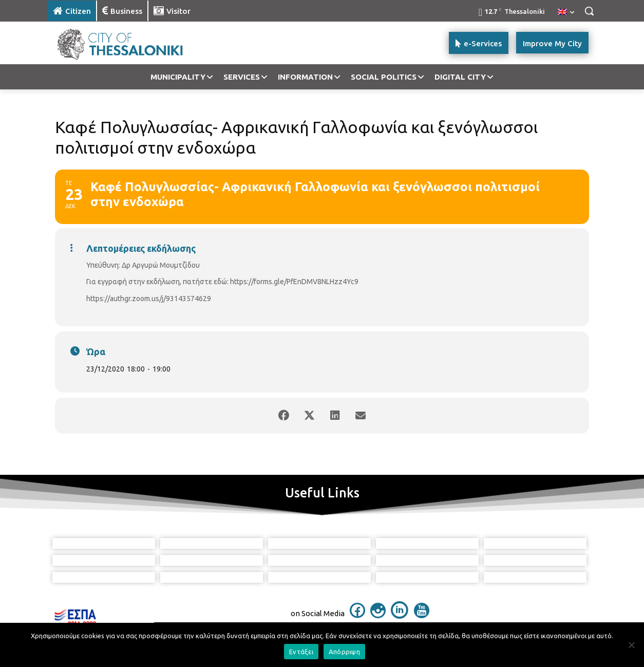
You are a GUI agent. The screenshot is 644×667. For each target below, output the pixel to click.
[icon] (357, 615)
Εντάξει (301, 652)
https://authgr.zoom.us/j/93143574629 (149, 299)
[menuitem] (566, 12)
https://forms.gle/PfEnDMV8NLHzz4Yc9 (294, 282)
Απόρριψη (344, 652)
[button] (589, 11)
